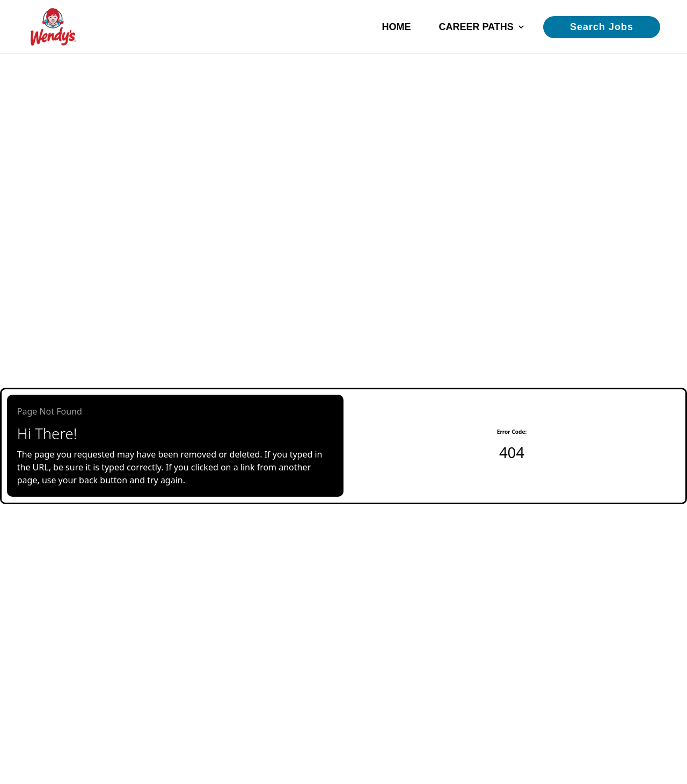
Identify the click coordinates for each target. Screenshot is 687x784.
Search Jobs (602, 27)
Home (396, 27)
